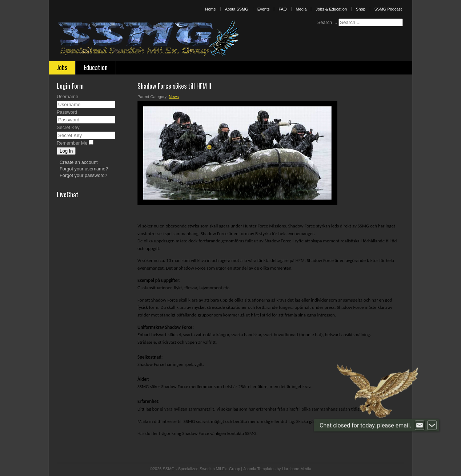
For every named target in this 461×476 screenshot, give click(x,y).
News (174, 97)
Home (210, 9)
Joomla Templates (259, 469)
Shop (361, 9)
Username (67, 96)
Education (96, 67)
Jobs (62, 67)
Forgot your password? (83, 175)
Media (301, 9)
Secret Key (68, 127)
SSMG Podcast (388, 9)
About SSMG (237, 9)
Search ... (327, 22)
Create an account (79, 162)
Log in (66, 151)
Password (67, 112)
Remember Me (72, 143)
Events (264, 9)
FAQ (282, 9)
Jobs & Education (331, 9)
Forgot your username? (84, 169)
